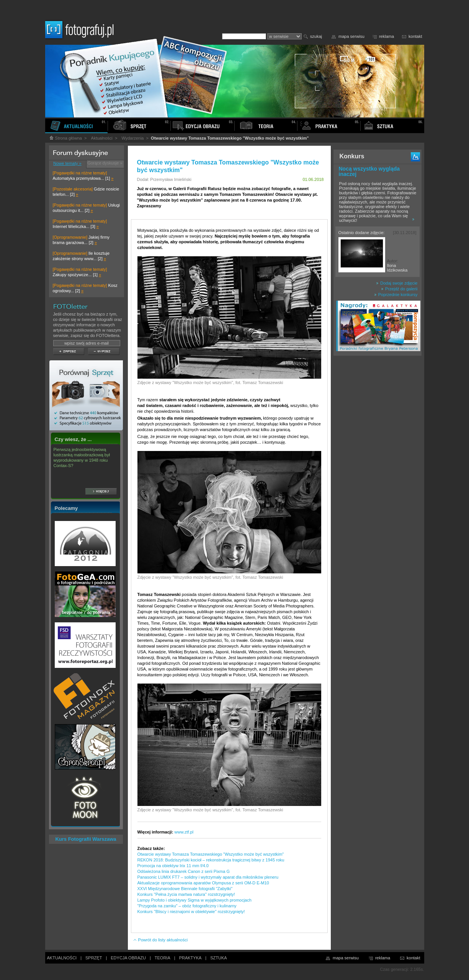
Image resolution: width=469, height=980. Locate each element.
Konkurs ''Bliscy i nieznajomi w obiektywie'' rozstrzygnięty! (191, 912)
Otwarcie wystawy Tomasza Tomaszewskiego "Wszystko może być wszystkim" (211, 854)
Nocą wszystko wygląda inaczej (369, 171)
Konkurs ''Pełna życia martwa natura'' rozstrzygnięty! (186, 894)
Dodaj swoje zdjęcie (397, 283)
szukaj (316, 36)
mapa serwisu (351, 36)
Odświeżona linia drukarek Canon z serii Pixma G (184, 871)
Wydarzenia (132, 138)
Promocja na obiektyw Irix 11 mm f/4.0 (173, 866)
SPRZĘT (94, 958)
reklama (386, 36)
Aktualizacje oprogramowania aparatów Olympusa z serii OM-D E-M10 (203, 883)
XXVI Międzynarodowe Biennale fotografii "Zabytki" (185, 889)
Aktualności (102, 138)
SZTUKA (218, 958)
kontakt (415, 36)
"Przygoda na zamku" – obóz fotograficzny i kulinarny (187, 906)
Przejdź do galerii (399, 289)
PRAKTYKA (190, 958)
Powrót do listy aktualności (160, 940)
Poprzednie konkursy (396, 295)
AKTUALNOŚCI (62, 958)
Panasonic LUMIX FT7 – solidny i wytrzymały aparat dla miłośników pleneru (208, 877)
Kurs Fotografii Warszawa (86, 839)
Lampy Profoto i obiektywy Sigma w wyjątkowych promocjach (194, 900)
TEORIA (163, 958)
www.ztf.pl (184, 832)
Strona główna (65, 138)
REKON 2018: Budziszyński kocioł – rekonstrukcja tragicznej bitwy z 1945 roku (211, 860)
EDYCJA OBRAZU (128, 958)
